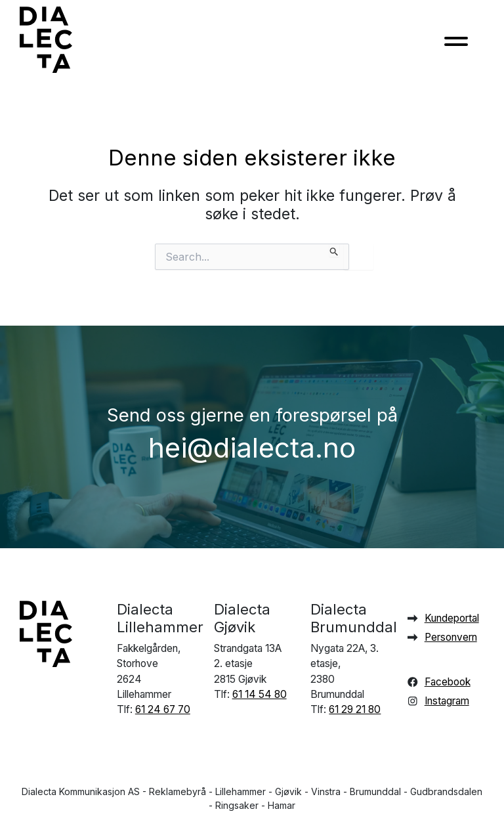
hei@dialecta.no (252, 447)
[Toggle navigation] (456, 45)
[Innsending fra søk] (334, 250)
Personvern (451, 637)
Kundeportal (452, 618)
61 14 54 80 (260, 694)
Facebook (448, 682)
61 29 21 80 (355, 709)
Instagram (447, 701)
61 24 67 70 (163, 709)
